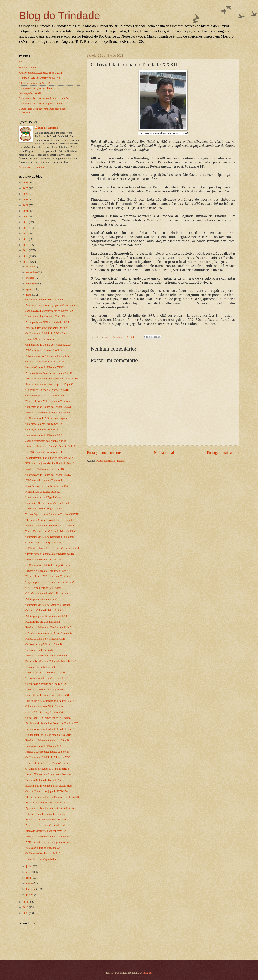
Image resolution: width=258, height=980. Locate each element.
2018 (26, 228)
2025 (26, 188)
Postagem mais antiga (223, 453)
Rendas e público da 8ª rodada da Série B (47, 837)
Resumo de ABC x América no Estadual (40, 78)
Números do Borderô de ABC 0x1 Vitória (47, 820)
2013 (26, 256)
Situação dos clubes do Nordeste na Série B (48, 486)
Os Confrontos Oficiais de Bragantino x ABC (49, 565)
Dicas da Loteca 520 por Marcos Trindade (48, 576)
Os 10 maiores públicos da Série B (44, 644)
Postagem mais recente (104, 453)
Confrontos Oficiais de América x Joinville (48, 503)
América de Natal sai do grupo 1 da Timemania (50, 305)
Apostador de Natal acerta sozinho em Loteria (50, 808)
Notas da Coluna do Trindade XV (43, 848)
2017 (26, 234)
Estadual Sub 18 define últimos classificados (49, 786)
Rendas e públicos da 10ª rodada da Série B (48, 627)
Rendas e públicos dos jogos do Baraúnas (47, 656)
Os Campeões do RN (30, 93)
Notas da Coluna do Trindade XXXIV (46, 367)
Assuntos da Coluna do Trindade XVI (45, 825)
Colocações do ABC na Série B (42, 430)
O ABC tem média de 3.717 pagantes (45, 588)
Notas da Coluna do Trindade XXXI (45, 435)
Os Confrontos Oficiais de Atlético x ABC (48, 757)
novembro (32, 272)
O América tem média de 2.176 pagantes (47, 593)
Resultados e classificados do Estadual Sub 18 (50, 701)
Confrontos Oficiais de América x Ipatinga (48, 605)
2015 (26, 245)
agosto (30, 289)
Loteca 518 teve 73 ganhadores (42, 859)
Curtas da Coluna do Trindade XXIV (45, 610)
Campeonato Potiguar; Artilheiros (37, 88)
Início (22, 62)
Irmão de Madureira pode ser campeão (46, 831)
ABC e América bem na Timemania (44, 480)
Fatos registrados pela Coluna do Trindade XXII (51, 661)
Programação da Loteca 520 (40, 667)
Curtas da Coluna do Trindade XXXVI (46, 300)
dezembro (32, 266)
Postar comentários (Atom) (111, 461)
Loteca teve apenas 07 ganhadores (43, 497)
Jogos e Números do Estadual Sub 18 (45, 560)
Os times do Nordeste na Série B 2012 (46, 684)
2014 (26, 250)
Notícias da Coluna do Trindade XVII (45, 803)
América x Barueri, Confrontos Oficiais (46, 328)
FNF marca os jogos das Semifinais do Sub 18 (50, 463)
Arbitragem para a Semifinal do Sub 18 (46, 616)
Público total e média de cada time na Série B (49, 735)
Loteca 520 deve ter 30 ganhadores (44, 509)
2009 (26, 913)
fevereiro (31, 889)
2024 (26, 194)
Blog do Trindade (59, 15)
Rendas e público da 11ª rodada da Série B (48, 571)
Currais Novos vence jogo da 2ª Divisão (46, 791)
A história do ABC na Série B (34, 83)
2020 (26, 217)
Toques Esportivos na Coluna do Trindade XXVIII (52, 514)
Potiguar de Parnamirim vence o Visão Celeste (50, 526)
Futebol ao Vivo (27, 67)
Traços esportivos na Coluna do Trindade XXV (50, 582)
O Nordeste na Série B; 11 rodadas (44, 543)
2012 (26, 262)
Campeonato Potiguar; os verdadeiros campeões (44, 98)
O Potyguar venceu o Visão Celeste (44, 706)
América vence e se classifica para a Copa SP (49, 384)
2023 (26, 200)
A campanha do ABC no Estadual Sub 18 (47, 322)
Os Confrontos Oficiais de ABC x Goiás (47, 333)
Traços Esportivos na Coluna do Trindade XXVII (51, 531)
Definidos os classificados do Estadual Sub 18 (50, 729)
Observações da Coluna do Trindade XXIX (48, 475)
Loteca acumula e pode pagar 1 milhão (46, 673)
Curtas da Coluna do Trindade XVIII (45, 780)
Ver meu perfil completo (32, 167)
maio (29, 872)
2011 (26, 902)
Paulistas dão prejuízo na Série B (43, 622)
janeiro (30, 895)
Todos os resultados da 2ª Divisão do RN (47, 678)
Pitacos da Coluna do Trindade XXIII (45, 639)
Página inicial (164, 453)
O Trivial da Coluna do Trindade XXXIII (47, 390)
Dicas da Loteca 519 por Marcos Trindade (48, 763)
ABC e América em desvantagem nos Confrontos (51, 842)
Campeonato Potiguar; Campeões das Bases (42, 104)
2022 (26, 205)
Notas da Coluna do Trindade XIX (44, 746)
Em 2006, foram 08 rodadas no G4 (44, 452)
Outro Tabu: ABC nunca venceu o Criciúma (49, 718)
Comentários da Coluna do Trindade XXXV (49, 345)
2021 (26, 211)
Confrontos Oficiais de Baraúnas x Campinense (51, 537)
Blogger (148, 973)
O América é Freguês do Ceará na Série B (47, 769)
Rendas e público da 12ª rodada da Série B (48, 413)
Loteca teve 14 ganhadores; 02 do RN (45, 316)
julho (29, 295)
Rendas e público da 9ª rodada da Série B (47, 740)
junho (29, 866)
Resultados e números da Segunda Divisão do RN (52, 379)
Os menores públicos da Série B (42, 650)
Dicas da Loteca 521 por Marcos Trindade (48, 401)
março (30, 883)
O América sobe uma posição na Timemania (49, 633)
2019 (26, 222)
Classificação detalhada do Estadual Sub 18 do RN (52, 797)
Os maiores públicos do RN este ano (45, 396)
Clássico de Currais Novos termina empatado (49, 520)
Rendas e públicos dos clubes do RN (45, 469)
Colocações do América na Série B (44, 424)
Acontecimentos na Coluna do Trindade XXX (50, 458)
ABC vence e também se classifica (44, 350)
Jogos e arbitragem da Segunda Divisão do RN (50, 446)
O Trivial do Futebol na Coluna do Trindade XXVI (52, 548)
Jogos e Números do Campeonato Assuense (48, 774)
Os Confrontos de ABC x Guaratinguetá (46, 418)
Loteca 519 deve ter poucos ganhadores (46, 690)
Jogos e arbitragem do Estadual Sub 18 (46, 441)
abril (29, 878)
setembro (31, 283)
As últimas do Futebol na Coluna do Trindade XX (52, 723)
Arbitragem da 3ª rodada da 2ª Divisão (46, 599)
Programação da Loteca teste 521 (43, 492)
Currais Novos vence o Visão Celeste (45, 362)
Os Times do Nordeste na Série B (43, 853)
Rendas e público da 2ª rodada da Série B (47, 752)
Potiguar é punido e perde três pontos (45, 814)
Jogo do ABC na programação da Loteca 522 (49, 311)
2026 (26, 183)
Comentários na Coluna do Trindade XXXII (49, 407)
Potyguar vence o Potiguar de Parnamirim (47, 356)
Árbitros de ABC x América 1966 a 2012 (40, 73)
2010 (26, 907)
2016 (26, 239)
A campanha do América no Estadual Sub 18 (49, 373)
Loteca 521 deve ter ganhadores (42, 339)
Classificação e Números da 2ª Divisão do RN (50, 554)
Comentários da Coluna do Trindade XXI (47, 695)
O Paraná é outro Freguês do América (45, 712)
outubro (30, 278)
